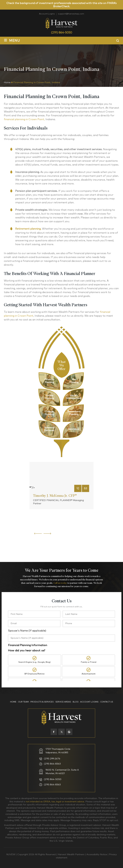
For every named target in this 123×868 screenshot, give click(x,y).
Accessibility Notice (97, 854)
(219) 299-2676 (52, 758)
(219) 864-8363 (52, 764)
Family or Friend (88, 662)
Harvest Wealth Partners (71, 854)
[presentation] (38, 533)
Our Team (23, 702)
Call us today (60, 583)
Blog (76, 702)
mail (86, 534)
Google (69, 732)
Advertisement (88, 675)
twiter (61, 732)
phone (78, 534)
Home (13, 702)
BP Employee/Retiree (35, 675)
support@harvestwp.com (71, 14)
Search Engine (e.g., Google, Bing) (34, 662)
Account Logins (46, 14)
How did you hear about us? (27, 650)
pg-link (49, 381)
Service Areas (63, 702)
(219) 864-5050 (61, 33)
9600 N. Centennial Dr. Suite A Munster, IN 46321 (62, 771)
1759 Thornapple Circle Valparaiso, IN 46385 (58, 751)
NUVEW (11, 854)
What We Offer (62, 365)
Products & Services (42, 702)
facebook (54, 732)
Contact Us (107, 702)
